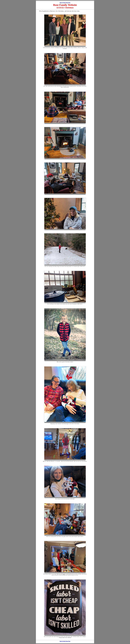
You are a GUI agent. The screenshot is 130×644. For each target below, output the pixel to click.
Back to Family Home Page (65, 3)
